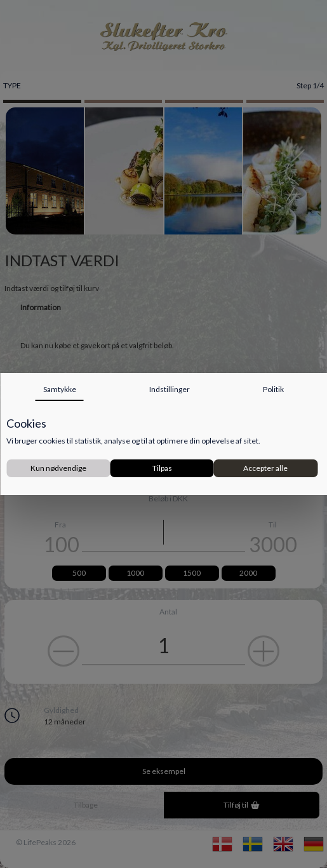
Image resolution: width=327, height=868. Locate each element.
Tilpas (162, 468)
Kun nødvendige (58, 468)
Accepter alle (265, 468)
